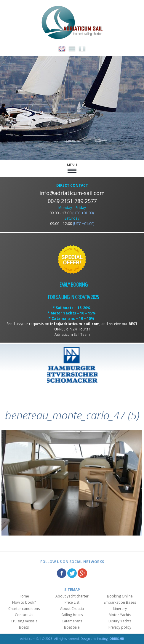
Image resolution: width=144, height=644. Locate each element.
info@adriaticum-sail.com (72, 193)
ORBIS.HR (117, 639)
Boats (24, 627)
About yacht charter (72, 596)
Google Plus (82, 573)
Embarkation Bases (120, 602)
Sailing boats (72, 615)
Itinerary (120, 609)
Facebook (62, 573)
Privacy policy (120, 627)
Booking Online (120, 596)
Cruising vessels (24, 621)
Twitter (72, 573)
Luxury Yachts (120, 621)
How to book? (24, 602)
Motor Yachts (120, 615)
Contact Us (24, 615)
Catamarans (72, 621)
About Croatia (72, 609)
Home (24, 596)
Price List (72, 602)
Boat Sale (72, 627)
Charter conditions (24, 609)
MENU (72, 168)
